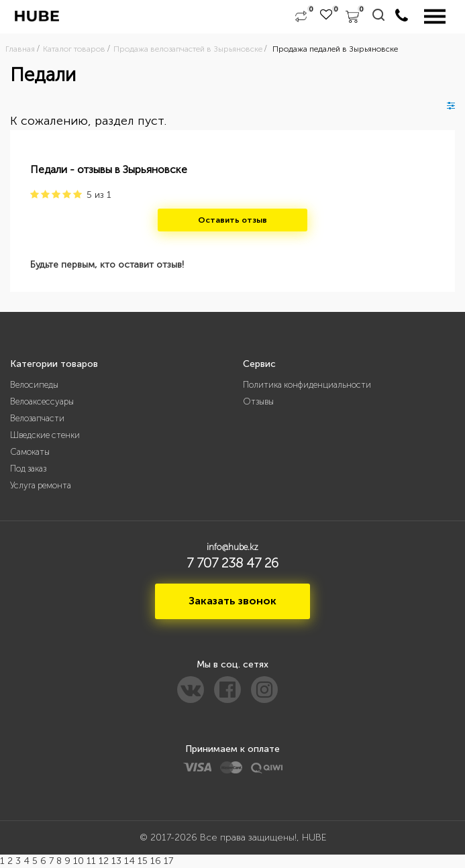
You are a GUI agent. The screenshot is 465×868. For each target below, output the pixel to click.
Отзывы (258, 401)
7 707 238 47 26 (232, 563)
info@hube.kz (232, 547)
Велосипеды (34, 385)
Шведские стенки (45, 435)
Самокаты (30, 452)
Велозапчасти (37, 418)
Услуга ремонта (41, 485)
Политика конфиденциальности (307, 385)
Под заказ (28, 469)
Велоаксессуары (42, 401)
